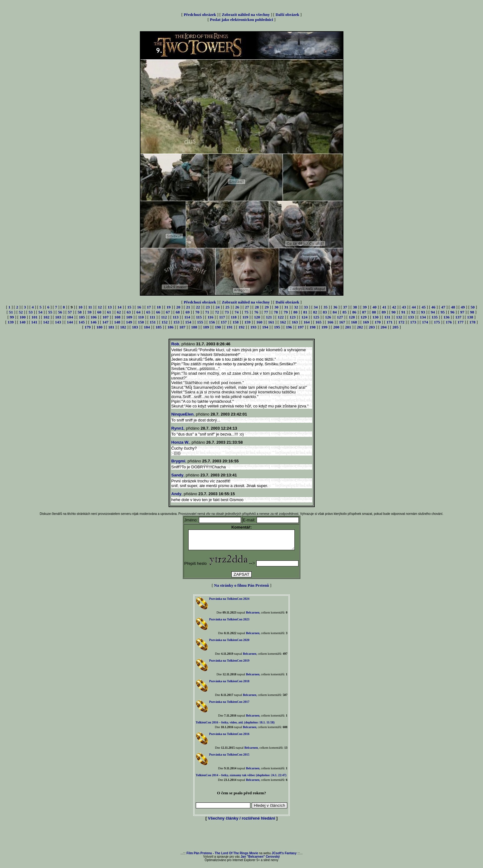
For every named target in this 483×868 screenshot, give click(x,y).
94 (433, 312)
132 (399, 317)
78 (276, 312)
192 (242, 327)
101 (35, 317)
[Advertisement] (242, 840)
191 (230, 327)
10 (80, 307)
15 (129, 307)
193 (254, 327)
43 (404, 307)
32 (296, 307)
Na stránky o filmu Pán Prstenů (242, 589)
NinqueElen (183, 414)
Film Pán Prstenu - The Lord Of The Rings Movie (222, 857)
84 (335, 312)
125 (316, 317)
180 (100, 327)
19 (168, 307)
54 (40, 312)
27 (247, 307)
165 (318, 322)
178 (472, 322)
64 (138, 312)
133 (411, 317)
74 (237, 312)
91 (403, 312)
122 (281, 317)
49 (463, 307)
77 (266, 312)
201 (348, 327)
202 (360, 327)
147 (106, 322)
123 (293, 317)
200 (336, 327)
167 (342, 322)
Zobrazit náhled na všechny (246, 15)
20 (178, 307)
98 (472, 312)
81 (305, 312)
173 (413, 322)
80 (296, 312)
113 (176, 317)
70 (197, 312)
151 (153, 322)
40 (375, 307)
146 (94, 322)
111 (152, 317)
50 (473, 307)
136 (446, 317)
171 (390, 322)
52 (21, 312)
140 (22, 322)
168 (354, 322)
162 (283, 322)
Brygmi (178, 461)
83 (325, 312)
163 (295, 322)
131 (387, 317)
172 (402, 322)
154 (188, 322)
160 (259, 322)
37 (345, 307)
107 (106, 317)
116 (211, 317)
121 (269, 317)
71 (207, 312)
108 (117, 317)
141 (34, 322)
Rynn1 (178, 428)
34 (315, 307)
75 (246, 312)
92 (413, 312)
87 (364, 312)
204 (384, 327)
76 (256, 312)
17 (149, 307)
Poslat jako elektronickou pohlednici (241, 20)
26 (237, 307)
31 (286, 307)
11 (90, 307)
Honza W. (180, 442)
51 (11, 312)
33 (306, 307)
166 (330, 322)
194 (265, 327)
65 (148, 312)
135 (435, 317)
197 (301, 327)
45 (424, 307)
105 (82, 317)
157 (224, 322)
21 (188, 307)
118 (234, 317)
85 (345, 312)
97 (462, 312)
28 (257, 307)
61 (109, 312)
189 (206, 327)
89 (384, 312)
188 (194, 327)
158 (236, 322)
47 (443, 307)
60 (99, 312)
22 (198, 307)
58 (80, 312)
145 (82, 322)
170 (378, 322)
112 (164, 317)
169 (366, 322)
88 (374, 312)
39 (365, 307)
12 (100, 307)
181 (111, 327)
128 (352, 317)
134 (423, 317)
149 (129, 322)
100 (23, 317)
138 (470, 317)
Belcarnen (253, 616)
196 (289, 327)
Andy (177, 494)
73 (227, 312)
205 (396, 327)
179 (88, 327)
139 (11, 322)
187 (182, 327)
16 (139, 307)
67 (168, 312)
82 (315, 312)
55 (50, 312)
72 (217, 312)
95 (443, 312)
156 (212, 322)
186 (170, 327)
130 (376, 317)
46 (434, 307)
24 (217, 307)
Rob (175, 344)
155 (200, 322)
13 (110, 307)
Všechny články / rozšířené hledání (241, 822)
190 (218, 327)
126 (328, 317)
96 (453, 312)
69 (187, 312)
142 (46, 322)
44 (414, 307)
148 (117, 322)
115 (199, 317)
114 (187, 317)
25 (227, 307)
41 (384, 307)
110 (141, 317)
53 (30, 312)
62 (119, 312)
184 (147, 327)
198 (313, 327)
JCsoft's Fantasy (284, 857)
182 (123, 327)
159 (248, 322)
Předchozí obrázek (200, 15)
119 (245, 317)
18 (159, 307)
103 (58, 317)
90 (394, 312)
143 (58, 322)
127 (340, 317)
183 (135, 327)
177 (461, 322)
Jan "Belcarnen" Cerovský (260, 860)
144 (70, 322)
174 (425, 322)
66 (158, 312)
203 (372, 327)
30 (276, 307)
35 (325, 307)
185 (159, 327)
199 (324, 327)
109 (129, 317)
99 (12, 317)
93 (423, 312)
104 (70, 317)
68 (178, 312)
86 (354, 312)
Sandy (177, 475)
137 (458, 317)
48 (453, 307)
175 (437, 322)
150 (141, 322)
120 (257, 317)
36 (335, 307)
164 (307, 322)
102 (47, 317)
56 (60, 312)
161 (271, 322)
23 (208, 307)
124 (304, 317)
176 (449, 322)
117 (222, 317)
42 (394, 307)
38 (355, 307)
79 (286, 312)
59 (89, 312)
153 (176, 322)
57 (70, 312)
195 (277, 327)
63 (129, 312)
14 (119, 307)
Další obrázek (287, 15)
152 (165, 322)
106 (94, 317)
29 (266, 307)
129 (364, 317)
